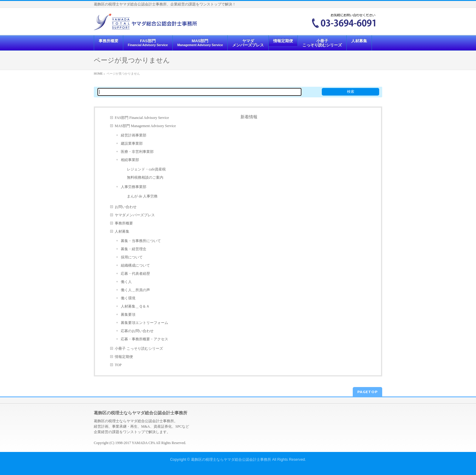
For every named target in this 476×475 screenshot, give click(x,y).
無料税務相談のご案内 (145, 177)
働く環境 (128, 298)
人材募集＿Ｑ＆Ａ (135, 306)
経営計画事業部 (134, 135)
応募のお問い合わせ (137, 331)
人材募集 (122, 231)
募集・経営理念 (134, 249)
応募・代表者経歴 (135, 274)
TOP (118, 365)
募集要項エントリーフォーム (144, 323)
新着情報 (249, 117)
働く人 (126, 282)
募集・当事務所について (141, 241)
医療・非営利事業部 (137, 152)
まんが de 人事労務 (142, 196)
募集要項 (128, 315)
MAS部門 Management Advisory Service (145, 126)
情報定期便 (124, 357)
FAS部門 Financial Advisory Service (142, 118)
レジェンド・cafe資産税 (146, 169)
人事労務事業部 (134, 187)
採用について (132, 257)
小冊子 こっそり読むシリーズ (139, 349)
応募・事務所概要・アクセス (144, 339)
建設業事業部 (132, 143)
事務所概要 (124, 223)
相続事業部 (130, 160)
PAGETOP (367, 392)
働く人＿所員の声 (135, 290)
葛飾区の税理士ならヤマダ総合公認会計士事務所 (231, 460)
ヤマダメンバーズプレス (135, 215)
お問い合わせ (126, 207)
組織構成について (135, 265)
